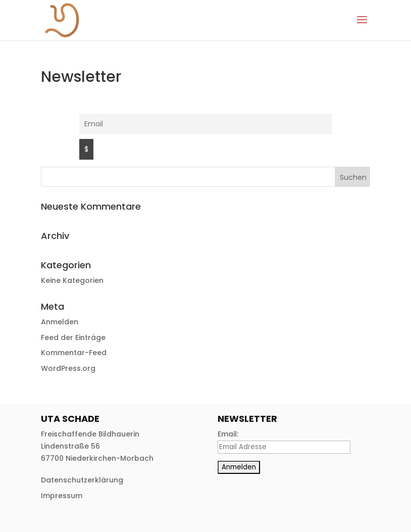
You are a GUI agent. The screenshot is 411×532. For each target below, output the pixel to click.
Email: (228, 434)
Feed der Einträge (73, 337)
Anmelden (60, 322)
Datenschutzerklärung (82, 480)
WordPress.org (68, 368)
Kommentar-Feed (74, 353)
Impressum (62, 496)
